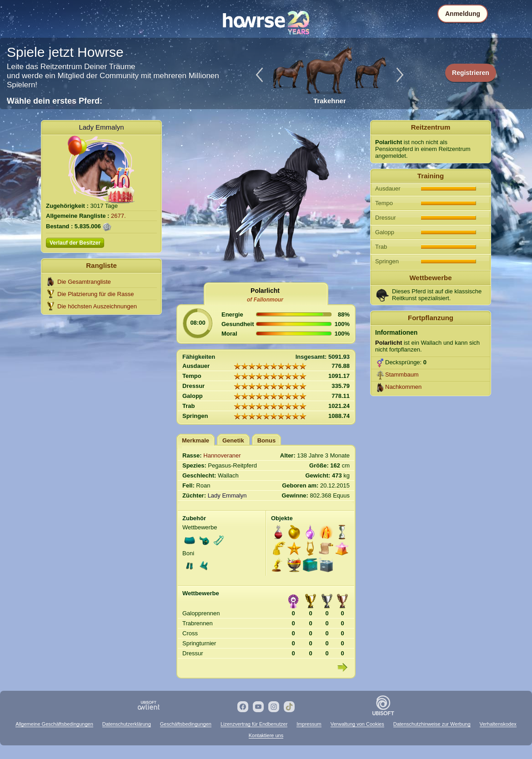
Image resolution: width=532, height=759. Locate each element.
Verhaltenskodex (498, 724)
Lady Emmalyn (101, 127)
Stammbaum (402, 374)
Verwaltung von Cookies (357, 724)
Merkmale (196, 440)
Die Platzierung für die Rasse (95, 294)
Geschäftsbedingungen (186, 724)
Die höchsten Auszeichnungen (97, 306)
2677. (118, 216)
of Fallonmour (265, 300)
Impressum (309, 724)
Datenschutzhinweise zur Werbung (432, 724)
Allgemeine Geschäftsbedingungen (54, 724)
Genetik (233, 440)
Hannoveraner (222, 455)
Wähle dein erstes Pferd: (55, 101)
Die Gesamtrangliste (84, 282)
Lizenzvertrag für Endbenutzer (254, 724)
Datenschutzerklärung (127, 724)
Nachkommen (403, 387)
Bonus (266, 440)
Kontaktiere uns (266, 735)
